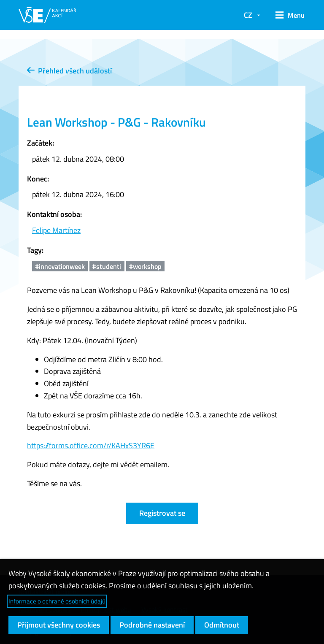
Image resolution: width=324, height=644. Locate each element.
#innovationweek (60, 266)
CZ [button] (248, 15)
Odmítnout (222, 625)
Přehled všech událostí (69, 71)
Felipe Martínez (56, 230)
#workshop (145, 266)
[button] (287, 15)
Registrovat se (162, 513)
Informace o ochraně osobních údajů (57, 601)
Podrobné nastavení (152, 625)
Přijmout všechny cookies (59, 625)
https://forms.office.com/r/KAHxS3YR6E (91, 445)
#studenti (107, 266)
